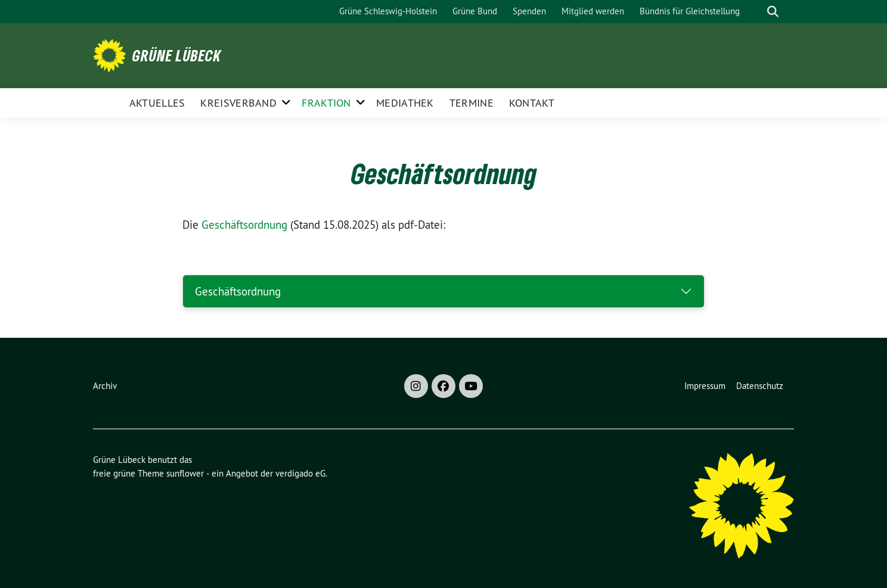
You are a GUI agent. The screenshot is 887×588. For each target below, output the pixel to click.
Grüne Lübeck (177, 55)
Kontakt (532, 103)
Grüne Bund (475, 11)
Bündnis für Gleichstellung (690, 11)
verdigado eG (300, 473)
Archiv (105, 386)
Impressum (705, 386)
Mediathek (405, 103)
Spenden (529, 11)
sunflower (185, 473)
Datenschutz (760, 386)
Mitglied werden (593, 11)
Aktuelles (157, 103)
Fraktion (326, 103)
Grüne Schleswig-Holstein (388, 11)
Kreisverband (238, 103)
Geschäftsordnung (244, 225)
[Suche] (756, 12)
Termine (472, 103)
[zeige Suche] (773, 12)
